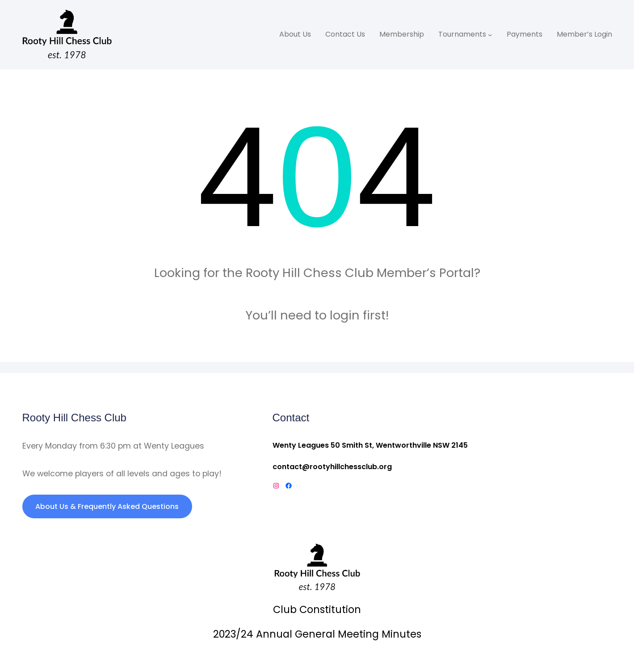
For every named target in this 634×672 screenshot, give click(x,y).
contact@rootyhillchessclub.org (332, 467)
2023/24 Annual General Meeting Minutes (317, 634)
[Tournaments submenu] (490, 35)
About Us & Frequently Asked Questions (107, 506)
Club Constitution (317, 609)
